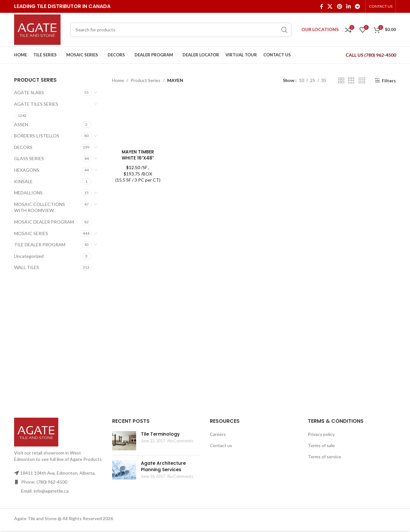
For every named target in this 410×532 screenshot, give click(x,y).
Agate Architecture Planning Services (163, 466)
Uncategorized (29, 256)
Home (118, 80)
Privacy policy (321, 434)
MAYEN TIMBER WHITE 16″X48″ (138, 155)
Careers (218, 434)
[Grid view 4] (362, 81)
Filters (389, 80)
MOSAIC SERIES (31, 233)
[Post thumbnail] (124, 441)
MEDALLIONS (28, 193)
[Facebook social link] (321, 6)
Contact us (221, 445)
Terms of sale (321, 445)
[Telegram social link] (358, 6)
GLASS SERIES (29, 158)
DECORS (23, 147)
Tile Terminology (160, 434)
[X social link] (330, 6)
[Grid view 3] (351, 81)
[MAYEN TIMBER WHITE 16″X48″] (138, 120)
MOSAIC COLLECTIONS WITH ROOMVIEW (40, 207)
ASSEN (21, 124)
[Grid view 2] (341, 81)
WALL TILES (27, 267)
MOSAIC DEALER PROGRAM (44, 222)
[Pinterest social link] (339, 6)
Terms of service (324, 457)
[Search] (181, 30)
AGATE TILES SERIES (36, 104)
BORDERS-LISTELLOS (37, 136)
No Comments (180, 441)
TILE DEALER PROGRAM (40, 245)
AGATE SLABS (29, 92)
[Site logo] (37, 29)
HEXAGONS (27, 170)
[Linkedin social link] (348, 6)
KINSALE (23, 181)
